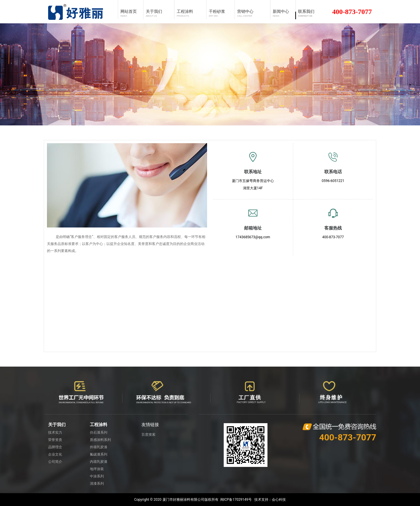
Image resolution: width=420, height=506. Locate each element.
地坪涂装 (97, 469)
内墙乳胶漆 (99, 462)
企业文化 (55, 454)
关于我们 (57, 425)
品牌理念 (55, 447)
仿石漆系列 (99, 433)
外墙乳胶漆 (99, 447)
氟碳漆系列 (99, 454)
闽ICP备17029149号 (236, 500)
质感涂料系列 (100, 440)
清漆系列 (97, 484)
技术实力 (55, 433)
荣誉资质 (55, 440)
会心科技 (279, 500)
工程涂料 (99, 425)
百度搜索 (148, 435)
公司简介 (55, 462)
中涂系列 (97, 476)
